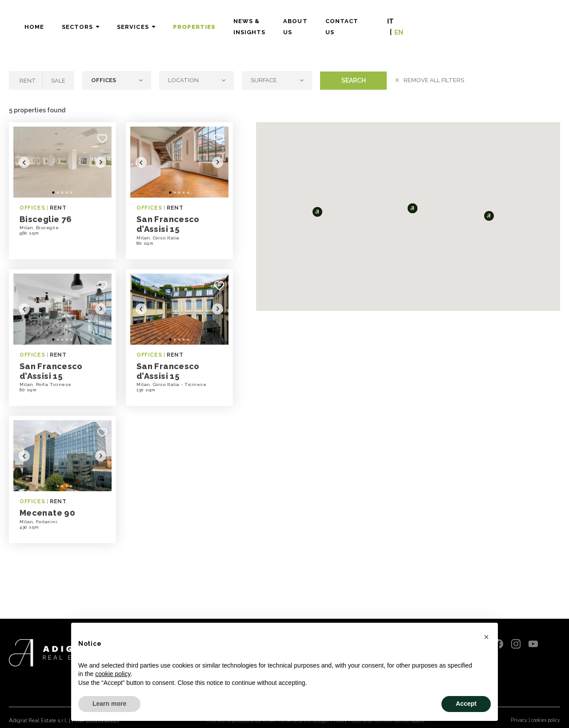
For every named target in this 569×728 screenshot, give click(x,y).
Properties (279, 22)
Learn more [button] (109, 704)
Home (119, 22)
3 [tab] (62, 193)
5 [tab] (71, 193)
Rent (28, 81)
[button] (317, 212)
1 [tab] (54, 193)
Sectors (163, 22)
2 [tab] (58, 193)
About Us (414, 22)
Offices (104, 80)
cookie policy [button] (113, 674)
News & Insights (349, 22)
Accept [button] (466, 704)
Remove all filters (434, 80)
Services (218, 22)
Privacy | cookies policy (534, 715)
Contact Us (471, 22)
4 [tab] (67, 193)
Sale (58, 81)
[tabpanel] (62, 162)
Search (354, 80)
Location (184, 80)
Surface (264, 80)
